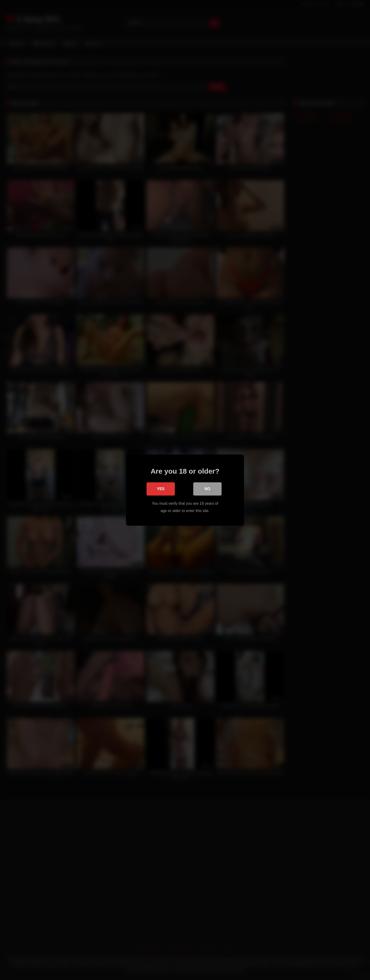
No (207, 489)
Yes (161, 489)
